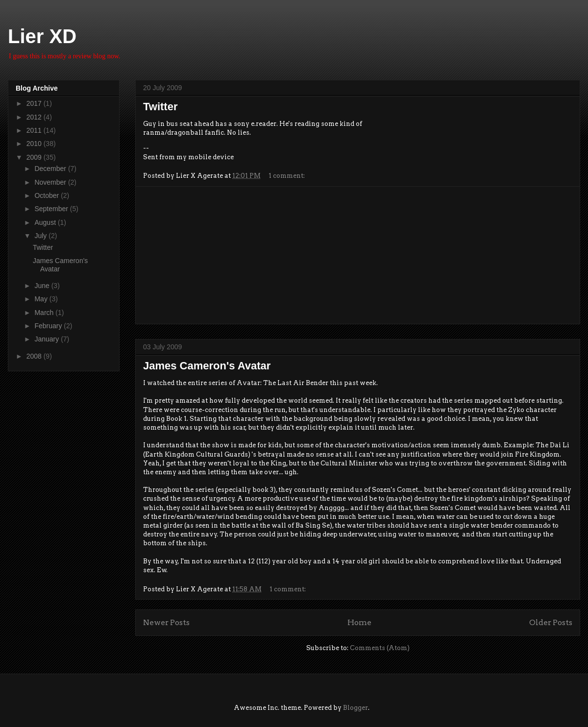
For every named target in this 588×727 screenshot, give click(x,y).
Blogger (355, 708)
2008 (35, 356)
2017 (35, 103)
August (46, 222)
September (52, 209)
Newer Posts (166, 622)
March (45, 313)
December (51, 169)
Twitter (160, 107)
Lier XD (42, 36)
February (49, 326)
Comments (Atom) (380, 648)
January (48, 339)
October (48, 195)
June (43, 286)
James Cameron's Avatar (207, 366)
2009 (35, 157)
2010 (35, 144)
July (41, 236)
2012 (35, 117)
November (51, 182)
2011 (35, 130)
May (42, 299)
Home (359, 622)
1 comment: (287, 176)
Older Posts (551, 622)
